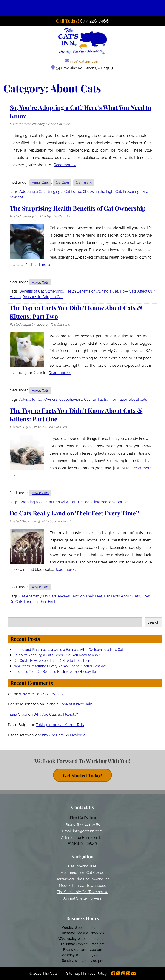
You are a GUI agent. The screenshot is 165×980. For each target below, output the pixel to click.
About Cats (40, 182)
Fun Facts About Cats (122, 596)
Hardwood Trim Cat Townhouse (82, 879)
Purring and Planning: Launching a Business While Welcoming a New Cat (68, 649)
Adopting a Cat (32, 192)
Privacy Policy (95, 973)
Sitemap (73, 973)
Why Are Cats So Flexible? (41, 694)
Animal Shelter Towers (82, 898)
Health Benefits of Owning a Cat (91, 291)
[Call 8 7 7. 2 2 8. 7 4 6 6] (94, 21)
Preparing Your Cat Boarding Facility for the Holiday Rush (56, 672)
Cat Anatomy (30, 596)
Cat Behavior (57, 502)
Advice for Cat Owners (38, 399)
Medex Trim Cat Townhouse (82, 886)
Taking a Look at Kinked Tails (69, 704)
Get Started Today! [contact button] (82, 775)
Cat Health (84, 182)
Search (153, 622)
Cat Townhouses (82, 866)
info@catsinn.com (85, 61)
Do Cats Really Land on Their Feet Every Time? (74, 513)
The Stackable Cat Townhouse (82, 892)
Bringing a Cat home (64, 192)
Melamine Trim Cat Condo (82, 873)
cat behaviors (71, 399)
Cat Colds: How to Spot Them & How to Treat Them (52, 660)
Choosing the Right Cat (102, 192)
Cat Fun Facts (95, 399)
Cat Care (62, 182)
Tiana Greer (18, 714)
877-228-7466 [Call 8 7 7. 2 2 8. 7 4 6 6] (89, 824)
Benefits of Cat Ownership (41, 291)
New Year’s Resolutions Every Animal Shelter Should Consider (60, 666)
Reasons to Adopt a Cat (43, 297)
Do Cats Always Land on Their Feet (73, 596)
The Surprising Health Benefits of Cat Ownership (78, 208)
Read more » (65, 165)
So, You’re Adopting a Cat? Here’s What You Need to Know (57, 655)
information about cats (128, 399)
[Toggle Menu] (6, 8)
